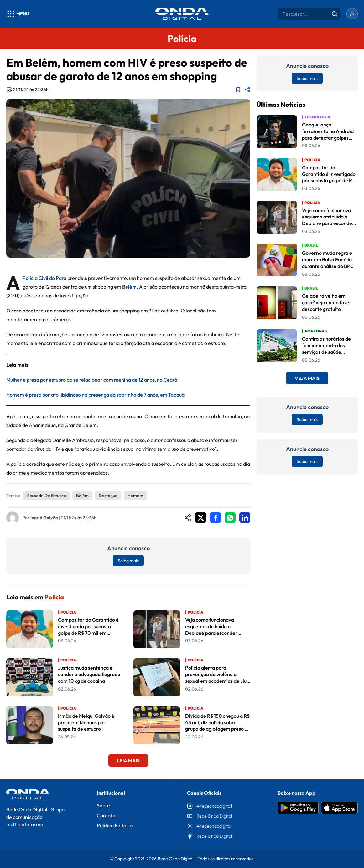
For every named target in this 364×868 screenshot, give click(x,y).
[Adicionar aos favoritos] (238, 90)
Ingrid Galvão (44, 518)
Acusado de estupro (46, 496)
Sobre (103, 805)
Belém (129, 287)
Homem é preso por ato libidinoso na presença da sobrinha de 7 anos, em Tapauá (95, 395)
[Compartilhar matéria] (247, 90)
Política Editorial (115, 825)
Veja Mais (307, 378)
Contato (106, 815)
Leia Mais (128, 760)
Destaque (108, 496)
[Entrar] (352, 14)
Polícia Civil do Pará (44, 278)
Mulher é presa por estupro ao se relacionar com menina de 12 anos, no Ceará (92, 380)
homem (135, 496)
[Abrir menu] (18, 14)
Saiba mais (128, 561)
